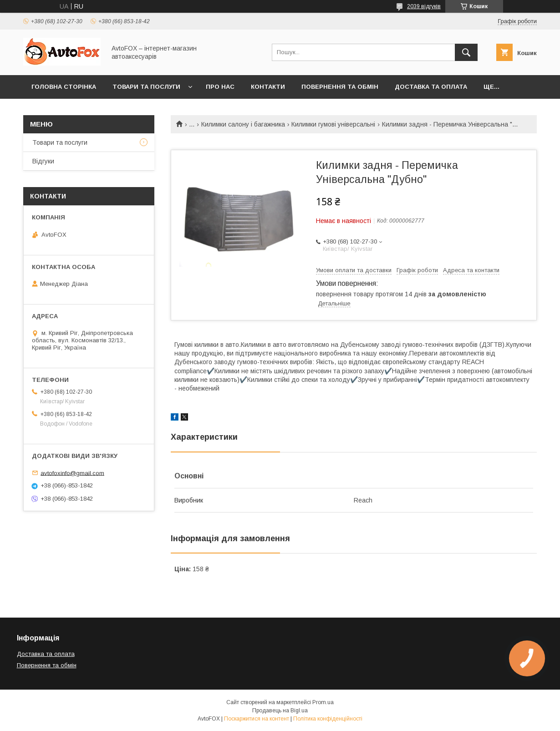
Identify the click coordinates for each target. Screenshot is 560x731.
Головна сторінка (64, 87)
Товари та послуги (146, 87)
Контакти (268, 87)
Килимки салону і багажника (243, 124)
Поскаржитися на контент (257, 719)
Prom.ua (323, 702)
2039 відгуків (424, 6)
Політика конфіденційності (328, 719)
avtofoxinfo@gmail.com (72, 473)
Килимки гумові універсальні (333, 124)
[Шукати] (466, 52)
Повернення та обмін (340, 87)
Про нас (220, 87)
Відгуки (43, 161)
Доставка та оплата (431, 87)
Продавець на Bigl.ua (280, 711)
